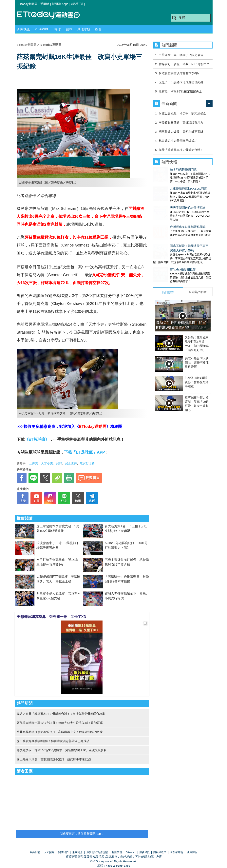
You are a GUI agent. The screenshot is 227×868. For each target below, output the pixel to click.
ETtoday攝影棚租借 (166, 254)
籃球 (69, 29)
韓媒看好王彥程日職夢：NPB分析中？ (184, 64)
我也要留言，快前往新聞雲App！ (82, 834)
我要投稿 (35, 852)
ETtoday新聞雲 (28, 4)
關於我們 (63, 852)
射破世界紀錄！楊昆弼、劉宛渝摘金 (182, 113)
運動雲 (51, 15)
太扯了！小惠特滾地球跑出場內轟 (181, 82)
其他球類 (84, 29)
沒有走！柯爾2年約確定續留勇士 (180, 91)
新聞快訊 (24, 29)
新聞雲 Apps (60, 4)
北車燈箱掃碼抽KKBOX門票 (172, 185)
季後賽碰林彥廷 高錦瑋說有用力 (181, 122)
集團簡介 (77, 852)
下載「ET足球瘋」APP (85, 452)
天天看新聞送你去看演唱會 (171, 200)
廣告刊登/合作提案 (97, 852)
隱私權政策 (160, 852)
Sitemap (131, 852)
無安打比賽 (87, 463)
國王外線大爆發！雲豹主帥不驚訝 (181, 132)
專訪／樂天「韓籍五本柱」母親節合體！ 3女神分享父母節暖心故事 (61, 714)
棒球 (58, 29)
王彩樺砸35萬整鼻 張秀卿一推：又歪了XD (52, 617)
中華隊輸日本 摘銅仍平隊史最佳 (181, 55)
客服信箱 (117, 852)
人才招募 (49, 852)
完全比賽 (71, 463)
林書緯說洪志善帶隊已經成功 (178, 141)
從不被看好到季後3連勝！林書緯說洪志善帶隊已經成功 (53, 741)
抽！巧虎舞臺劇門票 (167, 169)
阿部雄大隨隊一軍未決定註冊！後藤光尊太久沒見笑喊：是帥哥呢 (60, 723)
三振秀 (34, 463)
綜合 (98, 29)
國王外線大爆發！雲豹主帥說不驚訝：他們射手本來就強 (54, 759)
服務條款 (144, 852)
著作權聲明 (177, 852)
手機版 (45, 4)
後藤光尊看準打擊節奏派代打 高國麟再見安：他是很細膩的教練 (60, 732)
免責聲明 (192, 852)
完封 (59, 463)
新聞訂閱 (77, 4)
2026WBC (42, 29)
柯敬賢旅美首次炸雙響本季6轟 (179, 73)
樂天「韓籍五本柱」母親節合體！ (181, 150)
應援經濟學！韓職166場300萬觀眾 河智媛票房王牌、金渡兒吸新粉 (62, 750)
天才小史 (47, 463)
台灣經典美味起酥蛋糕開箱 (171, 215)
